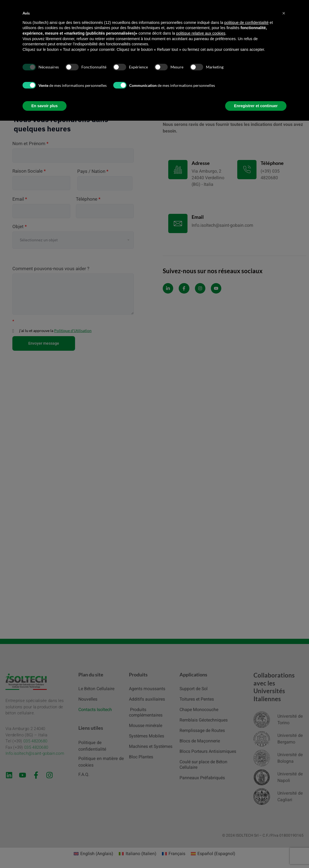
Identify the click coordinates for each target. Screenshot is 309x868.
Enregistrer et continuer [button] (256, 106)
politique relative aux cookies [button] (201, 33)
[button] (284, 13)
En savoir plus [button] (45, 106)
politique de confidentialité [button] (246, 23)
